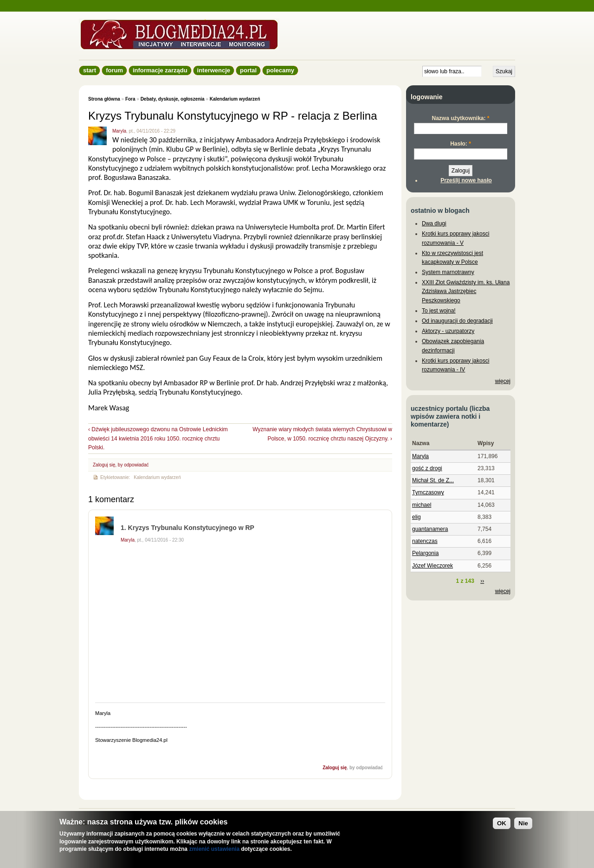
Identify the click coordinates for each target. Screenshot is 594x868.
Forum (114, 70)
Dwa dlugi (434, 223)
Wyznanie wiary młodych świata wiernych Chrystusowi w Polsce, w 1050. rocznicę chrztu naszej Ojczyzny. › (322, 434)
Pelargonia (425, 553)
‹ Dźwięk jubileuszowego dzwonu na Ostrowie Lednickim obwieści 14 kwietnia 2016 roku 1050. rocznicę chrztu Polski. (158, 438)
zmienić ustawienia (214, 849)
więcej (503, 381)
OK (502, 823)
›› (482, 581)
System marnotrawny (448, 272)
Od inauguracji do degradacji (457, 321)
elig (416, 517)
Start (90, 70)
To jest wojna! (439, 311)
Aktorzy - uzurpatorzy (448, 331)
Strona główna (104, 99)
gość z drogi (427, 468)
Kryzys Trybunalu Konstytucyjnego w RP (191, 528)
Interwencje (214, 70)
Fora (130, 99)
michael (422, 505)
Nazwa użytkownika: (460, 118)
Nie (523, 823)
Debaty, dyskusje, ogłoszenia (173, 99)
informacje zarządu (160, 70)
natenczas (425, 541)
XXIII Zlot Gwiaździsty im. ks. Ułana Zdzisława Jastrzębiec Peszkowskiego (466, 291)
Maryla (119, 131)
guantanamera (430, 529)
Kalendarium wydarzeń (235, 99)
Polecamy (280, 70)
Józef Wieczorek (433, 566)
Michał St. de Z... (433, 480)
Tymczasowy (428, 492)
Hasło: (461, 144)
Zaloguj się (104, 465)
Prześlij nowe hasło (466, 180)
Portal (248, 70)
